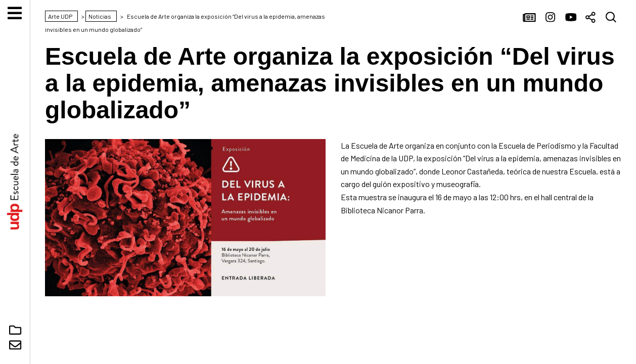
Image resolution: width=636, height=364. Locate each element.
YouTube (571, 18)
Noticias (530, 18)
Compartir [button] (591, 18)
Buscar (611, 18)
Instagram (551, 18)
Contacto (15, 345)
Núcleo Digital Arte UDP (15, 330)
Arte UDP (15, 181)
